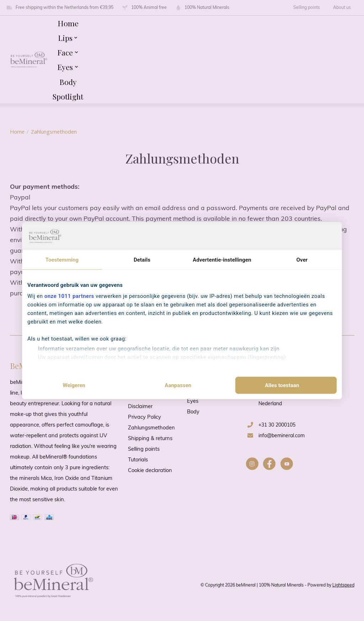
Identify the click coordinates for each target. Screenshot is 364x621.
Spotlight (68, 96)
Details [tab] (142, 259)
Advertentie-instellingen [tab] (222, 259)
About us (342, 8)
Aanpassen (178, 385)
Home (68, 23)
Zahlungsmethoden (151, 428)
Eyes (193, 401)
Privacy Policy (144, 417)
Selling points (307, 8)
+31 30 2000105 (277, 425)
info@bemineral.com (282, 436)
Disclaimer (140, 407)
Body (68, 82)
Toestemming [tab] (62, 259)
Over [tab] (302, 259)
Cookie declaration (150, 471)
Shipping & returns (150, 439)
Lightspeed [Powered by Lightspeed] (343, 585)
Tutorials (138, 460)
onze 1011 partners (69, 296)
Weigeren (74, 385)
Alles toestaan (282, 385)
